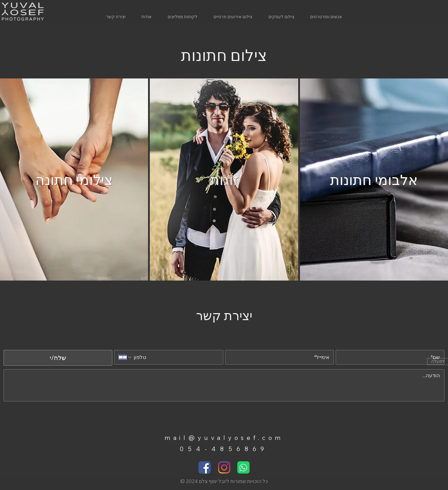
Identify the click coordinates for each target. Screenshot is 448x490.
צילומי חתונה (74, 180)
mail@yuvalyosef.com (224, 437)
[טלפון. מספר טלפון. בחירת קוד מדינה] (125, 357)
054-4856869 (224, 449)
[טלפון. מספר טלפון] (176, 357)
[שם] (392, 357)
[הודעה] (224, 385)
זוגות (224, 180)
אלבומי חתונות (374, 180)
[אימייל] (282, 357)
